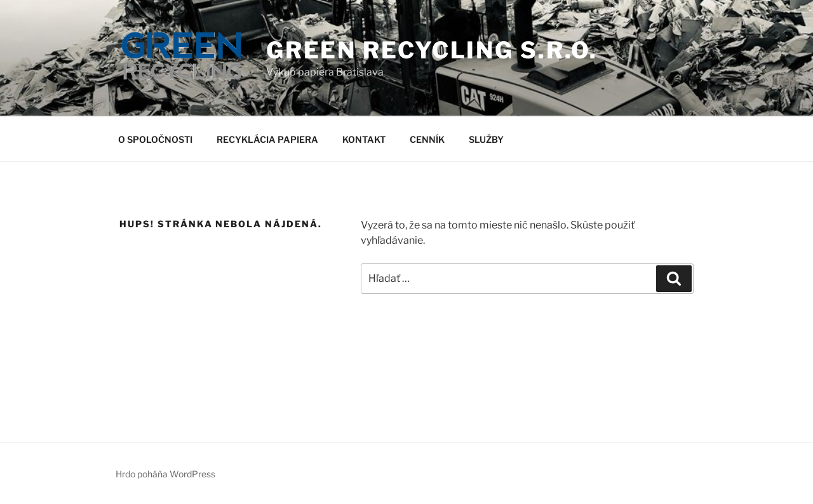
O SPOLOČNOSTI (155, 139)
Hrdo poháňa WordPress (165, 474)
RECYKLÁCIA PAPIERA (267, 139)
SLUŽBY (486, 139)
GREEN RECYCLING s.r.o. (432, 50)
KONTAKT (364, 139)
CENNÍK (427, 139)
